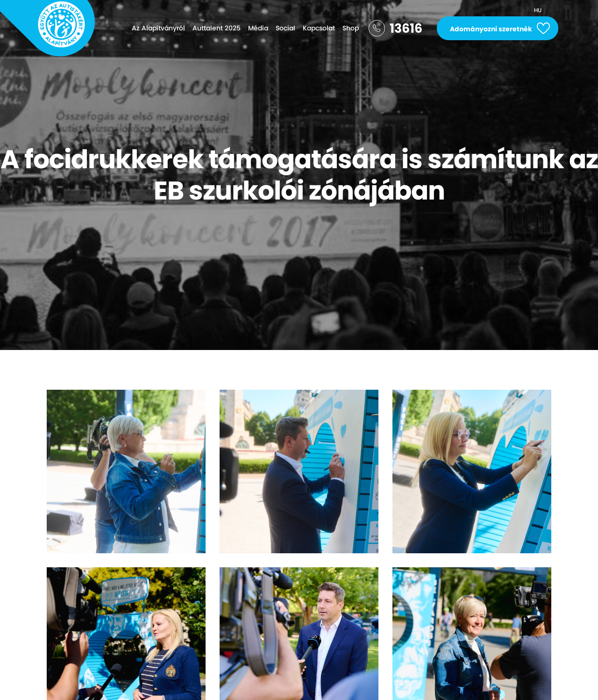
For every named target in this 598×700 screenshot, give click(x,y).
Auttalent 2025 (217, 28)
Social (285, 28)
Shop (351, 28)
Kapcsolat (319, 28)
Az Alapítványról (158, 28)
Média (258, 28)
